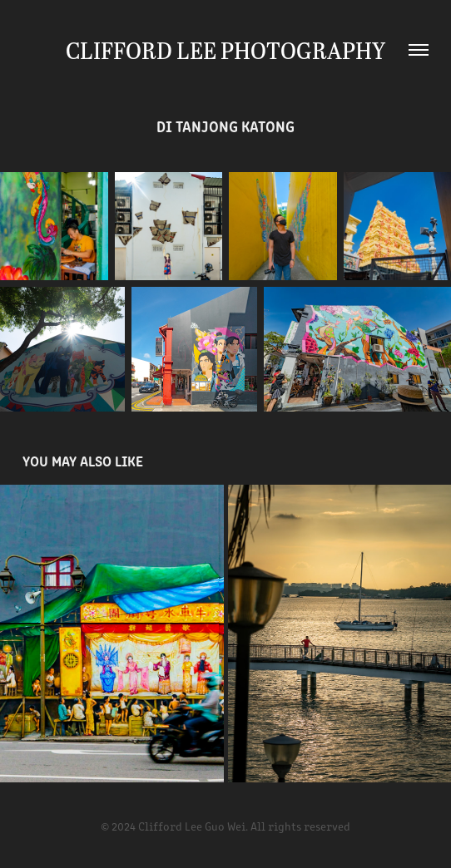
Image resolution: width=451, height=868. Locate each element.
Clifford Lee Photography (226, 50)
